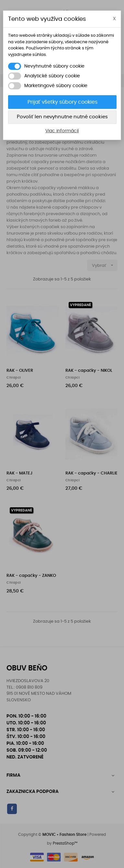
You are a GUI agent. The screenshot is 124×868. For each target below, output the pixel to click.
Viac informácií (62, 131)
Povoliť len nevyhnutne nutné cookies (62, 117)
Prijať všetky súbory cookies (62, 102)
